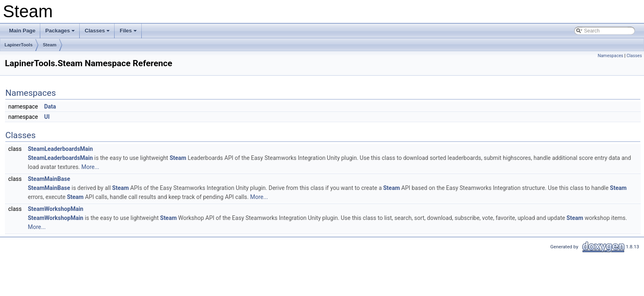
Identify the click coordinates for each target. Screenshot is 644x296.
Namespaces (610, 56)
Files (129, 33)
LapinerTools (18, 45)
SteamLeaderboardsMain (60, 149)
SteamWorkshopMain (56, 209)
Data (50, 106)
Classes (98, 33)
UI (47, 117)
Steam (49, 45)
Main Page (22, 31)
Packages (61, 33)
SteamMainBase (49, 179)
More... (90, 167)
